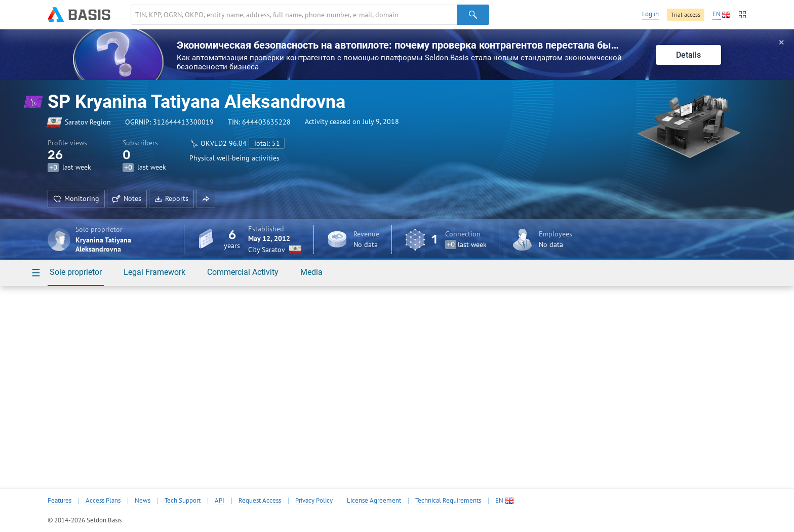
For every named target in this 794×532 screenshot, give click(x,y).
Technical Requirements (448, 501)
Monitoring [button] (76, 198)
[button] (206, 199)
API (220, 501)
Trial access (686, 14)
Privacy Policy (314, 501)
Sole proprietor (76, 272)
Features (59, 501)
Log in (650, 14)
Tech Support (183, 501)
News (143, 501)
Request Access (260, 501)
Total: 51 (267, 143)
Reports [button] (171, 198)
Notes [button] (127, 198)
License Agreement (374, 501)
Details (688, 55)
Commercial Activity (243, 272)
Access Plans (103, 501)
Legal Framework (154, 272)
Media (311, 272)
